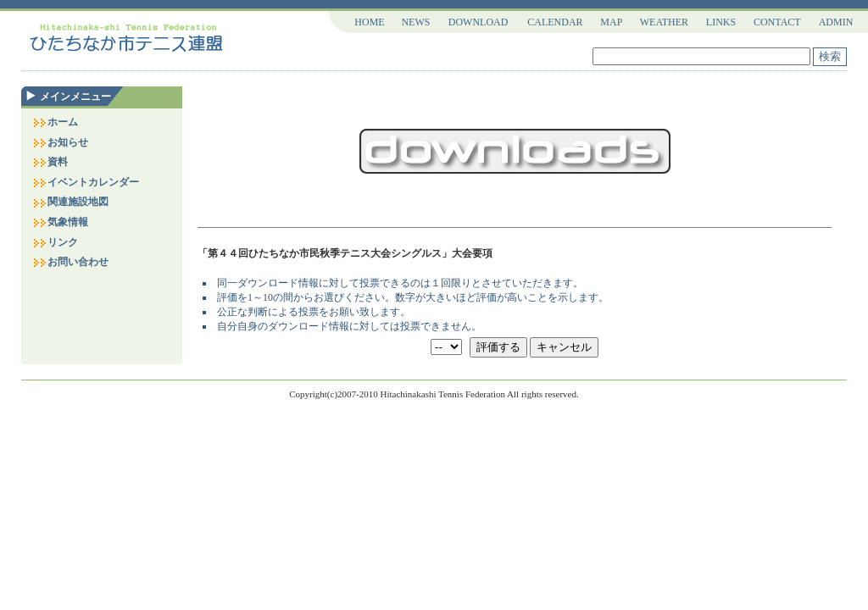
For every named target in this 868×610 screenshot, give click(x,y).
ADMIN (836, 22)
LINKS (721, 22)
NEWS (415, 22)
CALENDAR (555, 22)
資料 (50, 162)
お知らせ (60, 142)
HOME (369, 22)
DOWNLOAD (479, 22)
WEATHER (664, 22)
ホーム (55, 122)
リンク (55, 242)
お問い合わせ (70, 262)
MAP (611, 22)
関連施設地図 (70, 202)
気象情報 (60, 222)
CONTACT (777, 22)
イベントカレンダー (86, 182)
